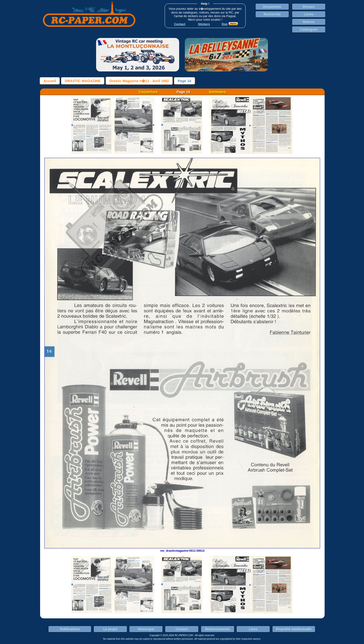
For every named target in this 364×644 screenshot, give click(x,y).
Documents (272, 7)
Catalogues (309, 29)
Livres (309, 14)
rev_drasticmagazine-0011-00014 (182, 549)
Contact (182, 629)
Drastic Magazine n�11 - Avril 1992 (139, 81)
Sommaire (217, 92)
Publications (70, 629)
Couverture (148, 92)
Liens (253, 629)
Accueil (50, 81)
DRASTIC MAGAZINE (83, 81)
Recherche (272, 14)
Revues (309, 7)
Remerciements (217, 629)
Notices (309, 22)
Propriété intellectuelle (294, 629)
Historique (146, 629)
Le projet (110, 629)
